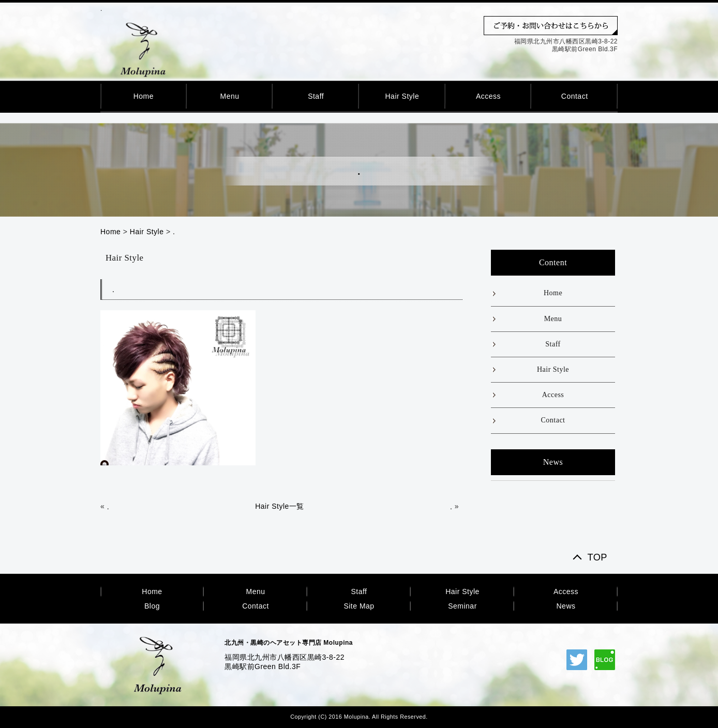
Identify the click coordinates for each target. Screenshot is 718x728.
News (566, 606)
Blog (152, 606)
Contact (575, 96)
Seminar (462, 606)
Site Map (359, 606)
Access (488, 96)
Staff (316, 96)
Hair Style (402, 96)
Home (144, 96)
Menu (229, 96)
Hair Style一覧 (280, 506)
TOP (597, 558)
